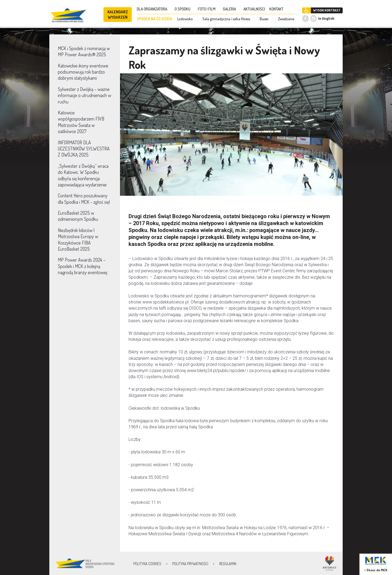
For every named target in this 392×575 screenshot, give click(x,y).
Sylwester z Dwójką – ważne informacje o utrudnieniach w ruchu (85, 95)
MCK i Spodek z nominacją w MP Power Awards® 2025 (84, 51)
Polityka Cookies (147, 564)
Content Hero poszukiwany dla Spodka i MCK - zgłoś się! (84, 199)
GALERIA (231, 9)
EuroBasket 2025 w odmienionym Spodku (78, 216)
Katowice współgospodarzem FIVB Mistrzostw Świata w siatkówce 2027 (81, 122)
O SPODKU (184, 9)
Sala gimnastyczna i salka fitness (226, 19)
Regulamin (228, 564)
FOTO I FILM (208, 9)
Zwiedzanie (286, 19)
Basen (264, 19)
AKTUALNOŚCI (254, 9)
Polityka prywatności (190, 564)
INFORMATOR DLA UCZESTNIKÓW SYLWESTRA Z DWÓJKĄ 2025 (84, 149)
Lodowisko (185, 19)
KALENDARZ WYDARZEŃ (118, 15)
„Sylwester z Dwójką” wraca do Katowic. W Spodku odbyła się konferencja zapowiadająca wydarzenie (83, 175)
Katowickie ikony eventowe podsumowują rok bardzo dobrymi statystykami (83, 72)
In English (326, 19)
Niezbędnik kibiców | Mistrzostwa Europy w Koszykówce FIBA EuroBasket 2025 (78, 239)
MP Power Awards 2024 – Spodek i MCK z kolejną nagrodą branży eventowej (83, 266)
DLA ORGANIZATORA (154, 9)
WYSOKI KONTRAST (327, 10)
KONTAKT (278, 9)
